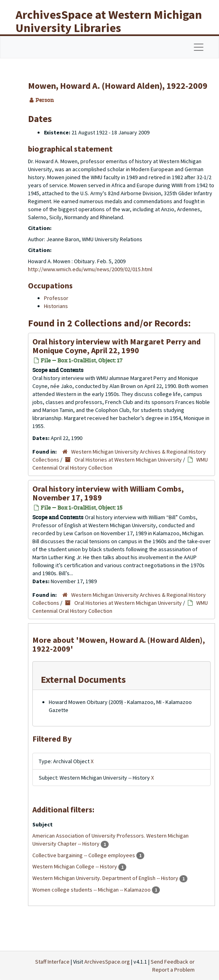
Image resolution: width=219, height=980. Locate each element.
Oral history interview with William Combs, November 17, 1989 (108, 493)
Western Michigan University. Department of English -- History (106, 878)
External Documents (83, 679)
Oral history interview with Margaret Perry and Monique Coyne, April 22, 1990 (116, 346)
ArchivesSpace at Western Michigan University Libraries (109, 21)
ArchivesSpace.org (107, 962)
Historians (56, 306)
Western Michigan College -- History (75, 866)
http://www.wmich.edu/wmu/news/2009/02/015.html (90, 269)
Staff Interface (52, 962)
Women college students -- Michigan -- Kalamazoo (92, 890)
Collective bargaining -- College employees (84, 855)
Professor (56, 298)
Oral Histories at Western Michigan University (128, 460)
